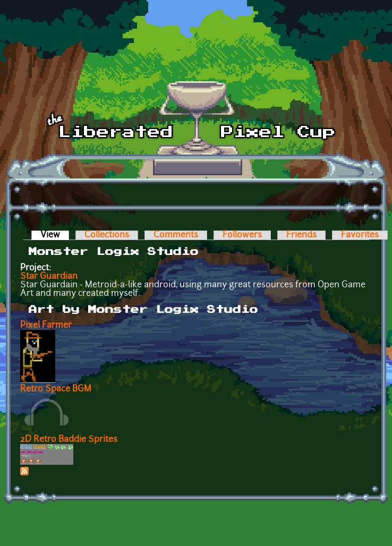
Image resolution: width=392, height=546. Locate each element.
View (55, 235)
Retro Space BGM (56, 389)
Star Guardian (49, 277)
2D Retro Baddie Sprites (69, 440)
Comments (176, 235)
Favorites (360, 235)
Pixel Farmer (46, 326)
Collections (107, 235)
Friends (301, 235)
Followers (242, 235)
